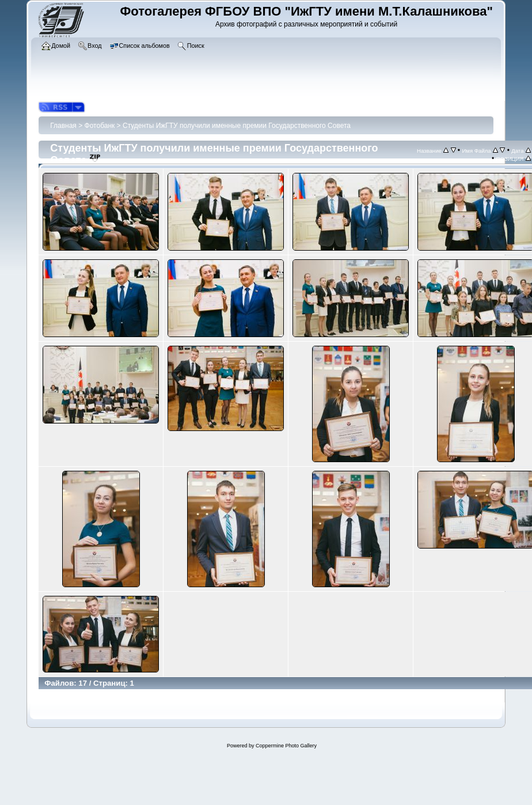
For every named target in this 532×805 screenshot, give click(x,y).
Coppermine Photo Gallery (286, 746)
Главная (63, 126)
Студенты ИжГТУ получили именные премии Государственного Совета (237, 126)
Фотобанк (100, 126)
